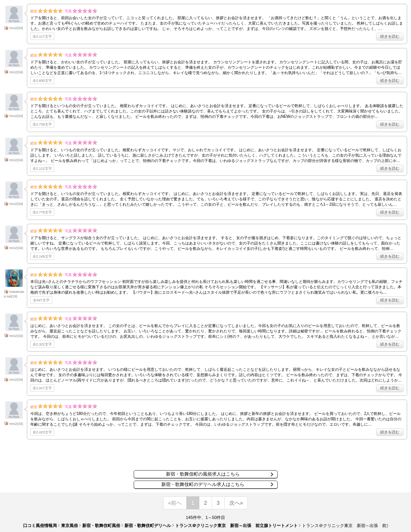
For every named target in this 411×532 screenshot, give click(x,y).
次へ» (236, 503)
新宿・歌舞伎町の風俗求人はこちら (203, 474)
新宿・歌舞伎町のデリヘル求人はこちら (203, 484)
